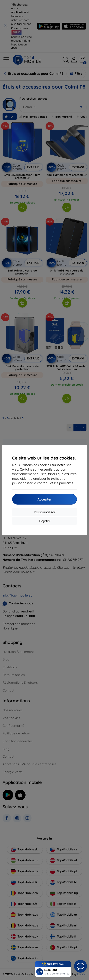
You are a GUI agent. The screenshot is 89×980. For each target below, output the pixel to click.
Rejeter (45, 521)
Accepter (45, 499)
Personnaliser (45, 512)
